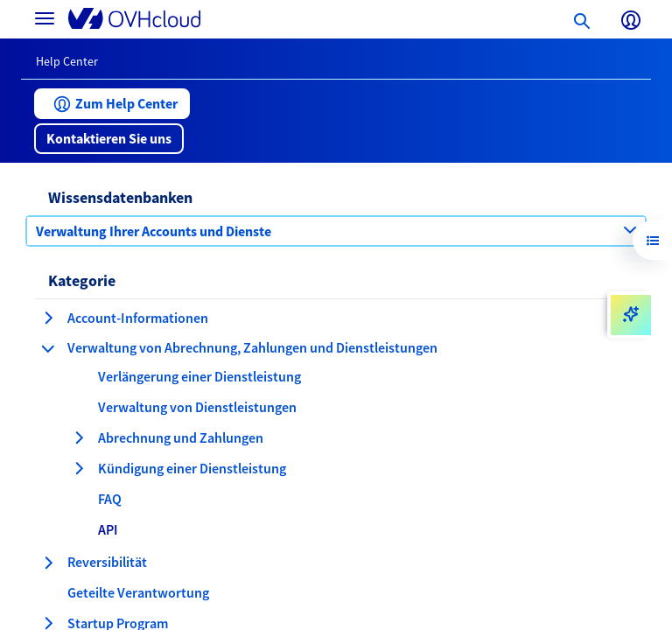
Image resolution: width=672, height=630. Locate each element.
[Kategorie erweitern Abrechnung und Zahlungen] (79, 437)
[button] (112, 104)
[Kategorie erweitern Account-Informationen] (48, 318)
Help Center (67, 61)
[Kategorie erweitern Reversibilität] (48, 563)
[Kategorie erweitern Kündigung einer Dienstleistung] (79, 468)
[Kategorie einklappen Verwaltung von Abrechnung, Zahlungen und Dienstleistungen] (48, 348)
